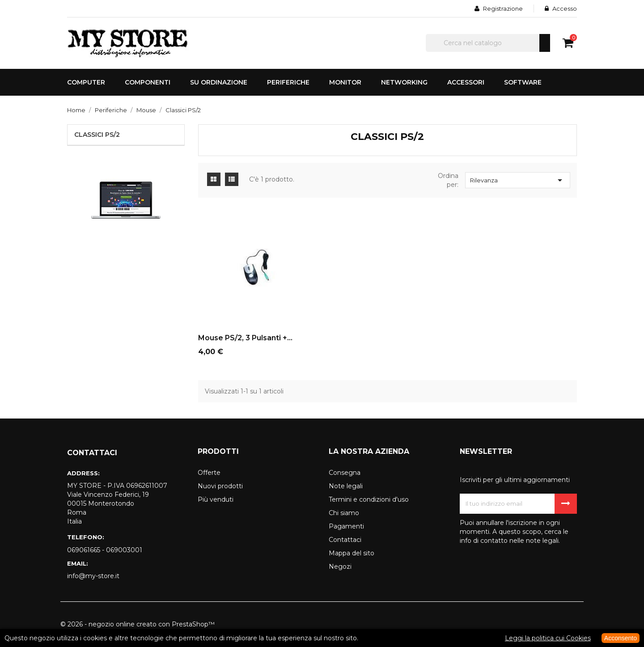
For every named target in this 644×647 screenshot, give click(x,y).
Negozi (340, 567)
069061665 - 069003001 (105, 550)
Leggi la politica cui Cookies (548, 638)
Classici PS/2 (97, 135)
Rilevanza (518, 180)
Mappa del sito (352, 553)
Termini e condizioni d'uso (369, 499)
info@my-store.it (93, 576)
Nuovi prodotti (220, 486)
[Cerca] (488, 43)
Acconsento (621, 638)
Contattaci (345, 540)
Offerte (209, 473)
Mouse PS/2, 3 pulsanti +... (245, 338)
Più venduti (216, 499)
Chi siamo (344, 513)
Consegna (345, 473)
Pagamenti (346, 526)
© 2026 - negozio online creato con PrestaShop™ (138, 624)
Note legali (346, 486)
